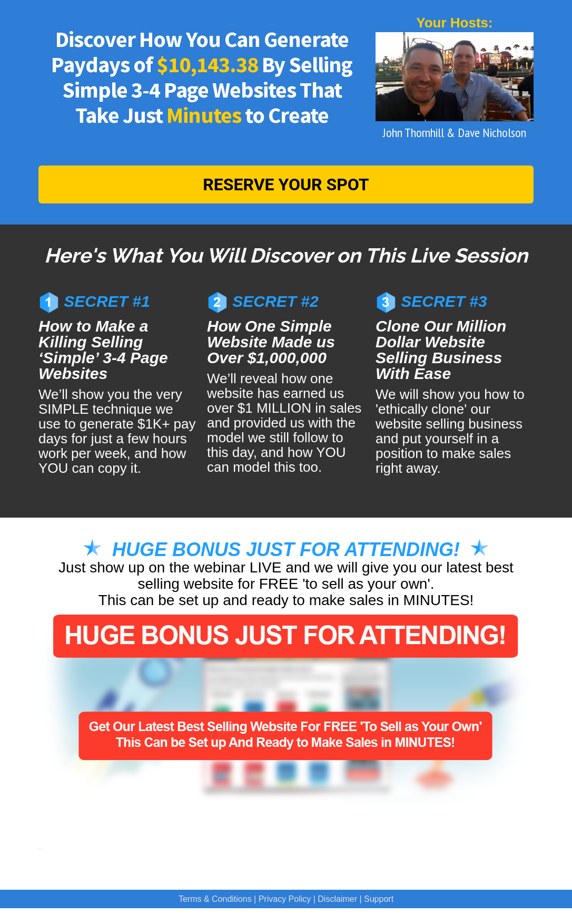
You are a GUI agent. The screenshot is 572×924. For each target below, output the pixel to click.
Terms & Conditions (215, 899)
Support (379, 899)
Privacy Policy (285, 899)
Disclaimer (337, 899)
